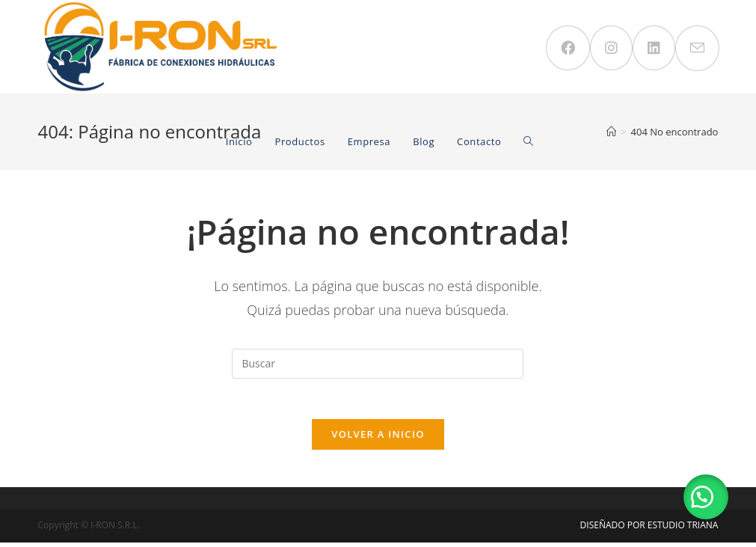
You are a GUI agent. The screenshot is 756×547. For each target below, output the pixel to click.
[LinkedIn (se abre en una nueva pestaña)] (654, 48)
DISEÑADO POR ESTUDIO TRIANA (649, 529)
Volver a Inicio (378, 438)
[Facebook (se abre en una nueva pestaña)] (568, 48)
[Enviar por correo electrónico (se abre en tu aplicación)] (697, 48)
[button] (704, 495)
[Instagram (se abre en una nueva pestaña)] (611, 48)
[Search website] (528, 142)
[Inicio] (611, 132)
